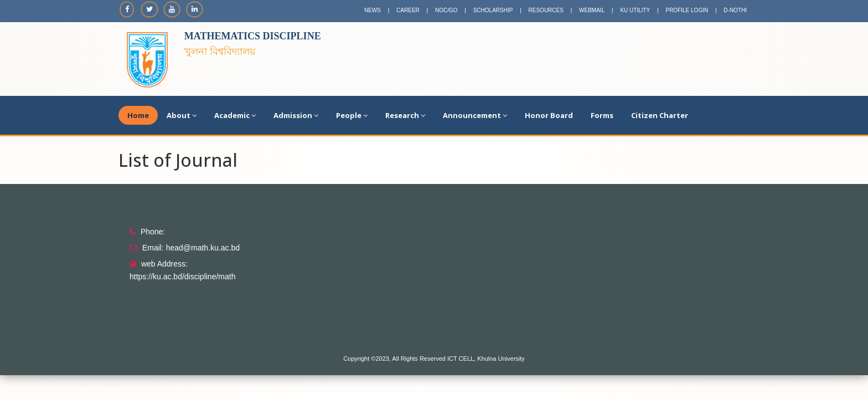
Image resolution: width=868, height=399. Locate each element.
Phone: (153, 232)
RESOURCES (546, 10)
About (182, 115)
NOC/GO (446, 10)
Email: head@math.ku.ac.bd (191, 248)
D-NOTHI (735, 10)
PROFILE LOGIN (687, 10)
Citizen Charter (660, 115)
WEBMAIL (592, 10)
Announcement (475, 115)
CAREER (408, 10)
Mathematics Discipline (253, 36)
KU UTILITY (635, 10)
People (352, 115)
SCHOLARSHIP (493, 10)
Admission (296, 115)
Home (138, 115)
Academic (235, 115)
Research (405, 115)
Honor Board (549, 115)
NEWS (373, 10)
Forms (602, 115)
